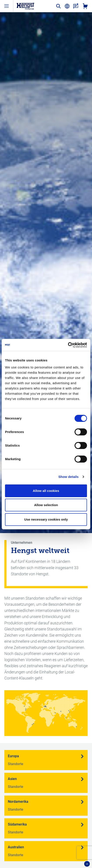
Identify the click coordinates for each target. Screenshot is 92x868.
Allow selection (46, 505)
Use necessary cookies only (46, 519)
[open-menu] (7, 6)
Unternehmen (22, 543)
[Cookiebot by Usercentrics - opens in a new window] (68, 345)
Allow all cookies (46, 491)
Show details (69, 477)
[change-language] (67, 6)
